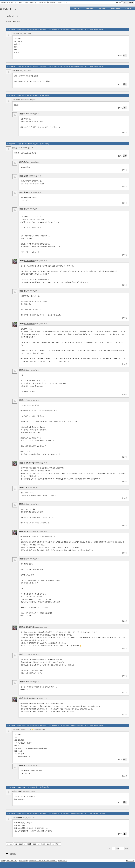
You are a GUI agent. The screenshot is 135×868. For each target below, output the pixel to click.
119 (48, 844)
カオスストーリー (12, 2)
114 (25, 844)
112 (16, 844)
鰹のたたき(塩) (23, 2)
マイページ (103, 8)
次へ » (58, 844)
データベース (115, 8)
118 (44, 844)
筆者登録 (89, 8)
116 (34, 844)
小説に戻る (12, 854)
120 (53, 844)
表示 (16, 105)
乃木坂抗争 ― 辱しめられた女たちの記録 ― (43, 2)
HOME (3, 2)
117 (39, 844)
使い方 (76, 8)
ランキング (129, 8)
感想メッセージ (63, 2)
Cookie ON (118, 2)
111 (11, 844)
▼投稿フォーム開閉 (13, 21)
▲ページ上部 (130, 861)
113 (20, 844)
